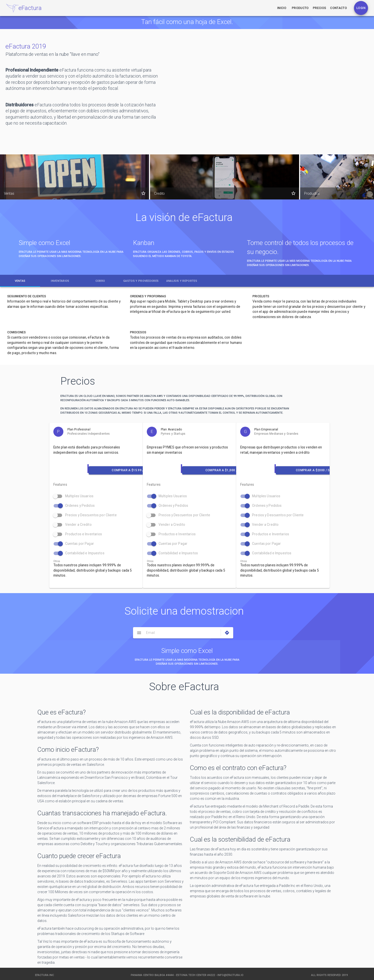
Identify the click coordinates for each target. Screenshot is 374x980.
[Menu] (139, 633)
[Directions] (227, 633)
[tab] (20, 281)
